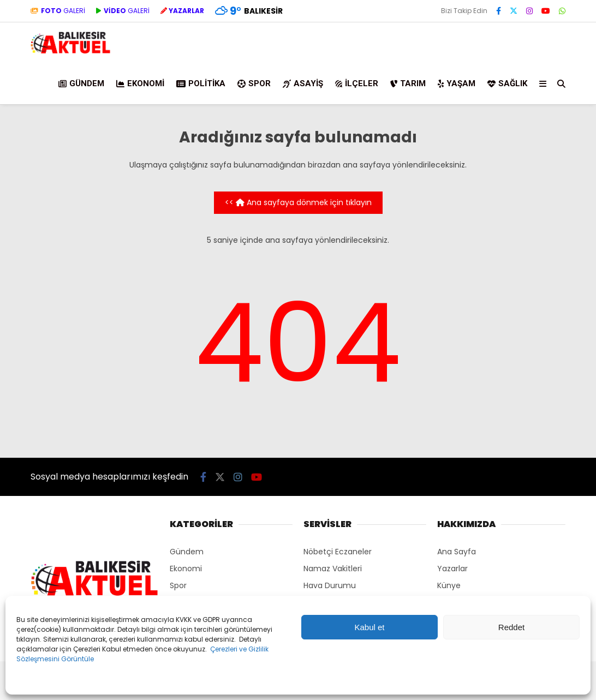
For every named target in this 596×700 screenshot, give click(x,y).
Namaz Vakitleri (333, 569)
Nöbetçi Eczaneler (338, 552)
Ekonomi (140, 83)
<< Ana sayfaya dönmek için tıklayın (298, 202)
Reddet (511, 627)
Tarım (408, 83)
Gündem (81, 83)
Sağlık (507, 83)
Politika (201, 83)
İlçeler (357, 83)
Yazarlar (452, 569)
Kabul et (369, 627)
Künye (449, 585)
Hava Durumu (330, 585)
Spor (254, 83)
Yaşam (457, 83)
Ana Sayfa (457, 552)
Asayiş (303, 83)
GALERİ (58, 11)
